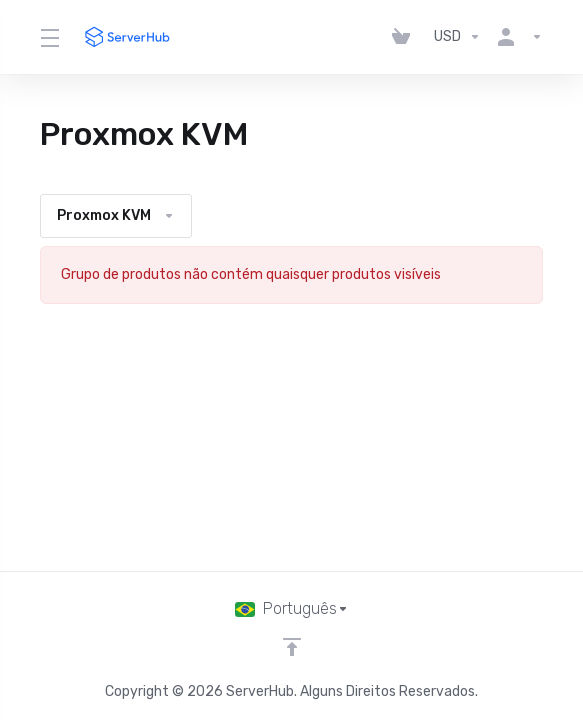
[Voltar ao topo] (292, 647)
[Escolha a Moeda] (457, 37)
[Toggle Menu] (48, 37)
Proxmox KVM (116, 215)
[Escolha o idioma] (292, 609)
